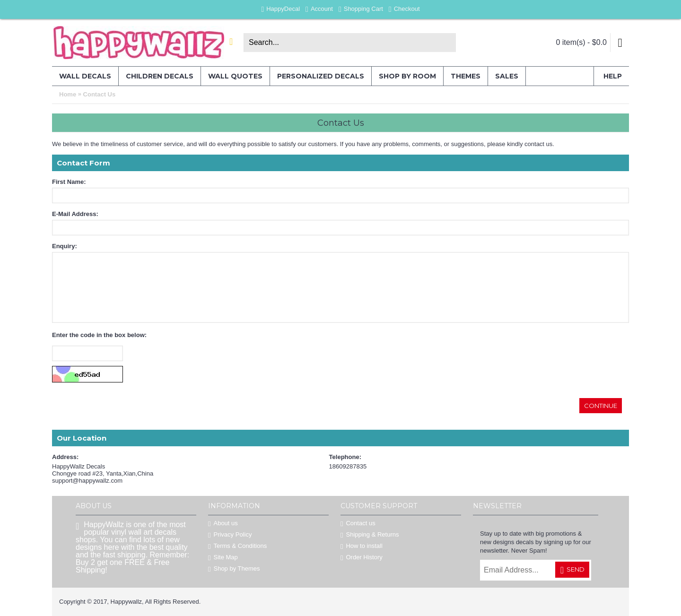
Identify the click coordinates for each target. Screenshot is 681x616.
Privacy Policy (230, 535)
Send (572, 570)
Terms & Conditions (237, 546)
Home (68, 94)
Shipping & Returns (370, 535)
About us (223, 524)
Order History (362, 558)
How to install (362, 546)
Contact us (358, 524)
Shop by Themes (234, 569)
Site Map (223, 558)
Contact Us (100, 94)
